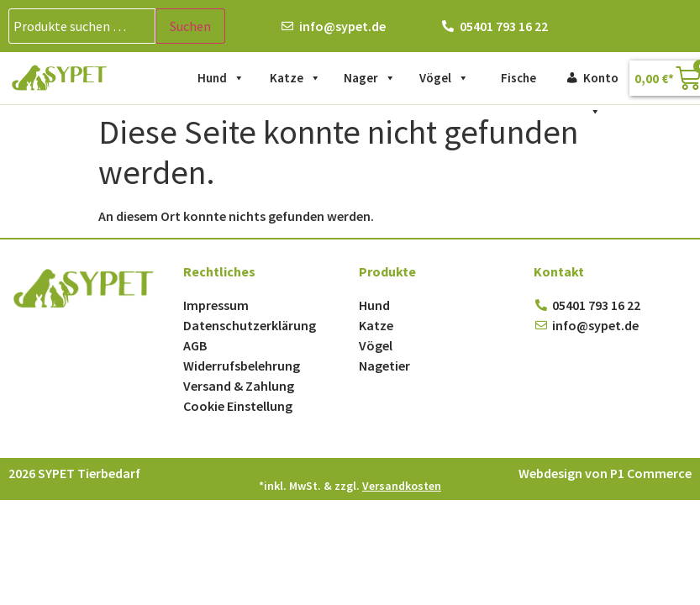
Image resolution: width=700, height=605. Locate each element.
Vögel (444, 78)
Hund (221, 78)
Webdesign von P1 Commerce (605, 473)
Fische (518, 78)
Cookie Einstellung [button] (238, 406)
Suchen (190, 26)
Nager (370, 78)
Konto (601, 82)
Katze (295, 78)
